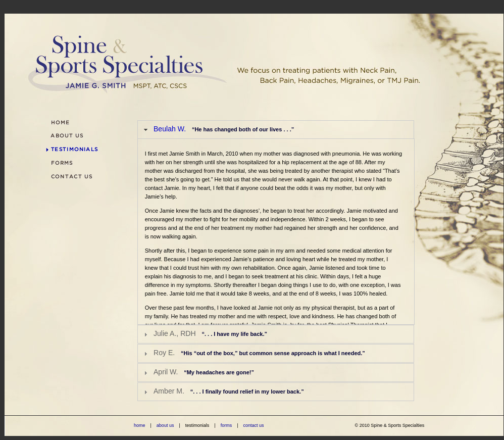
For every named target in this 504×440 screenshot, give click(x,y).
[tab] (276, 130)
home (140, 425)
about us (165, 425)
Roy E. (259, 353)
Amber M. (229, 391)
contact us (253, 425)
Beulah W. (224, 129)
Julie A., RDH (210, 333)
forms (226, 425)
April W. (204, 372)
